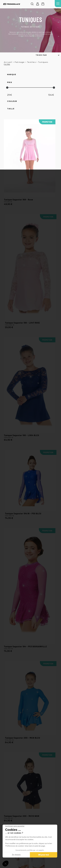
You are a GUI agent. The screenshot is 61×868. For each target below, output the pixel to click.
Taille (11, 109)
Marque (12, 75)
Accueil (8, 62)
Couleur (12, 101)
